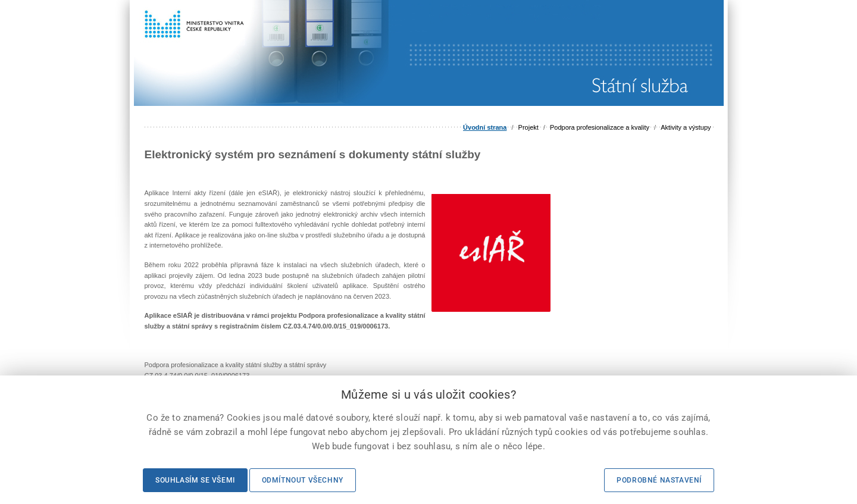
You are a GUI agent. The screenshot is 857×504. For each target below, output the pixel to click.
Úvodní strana (485, 127)
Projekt (528, 127)
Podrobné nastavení (659, 480)
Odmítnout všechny (303, 480)
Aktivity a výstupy (686, 127)
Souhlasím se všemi (195, 480)
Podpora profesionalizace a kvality (600, 127)
